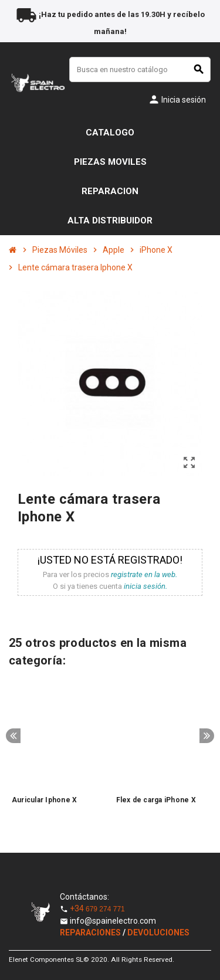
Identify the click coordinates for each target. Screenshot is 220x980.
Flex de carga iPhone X (156, 800)
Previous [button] (13, 736)
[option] (58, 751)
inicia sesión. (145, 586)
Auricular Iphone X (44, 800)
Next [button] (207, 736)
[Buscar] (140, 69)
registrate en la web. (144, 574)
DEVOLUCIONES (158, 932)
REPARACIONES (91, 932)
